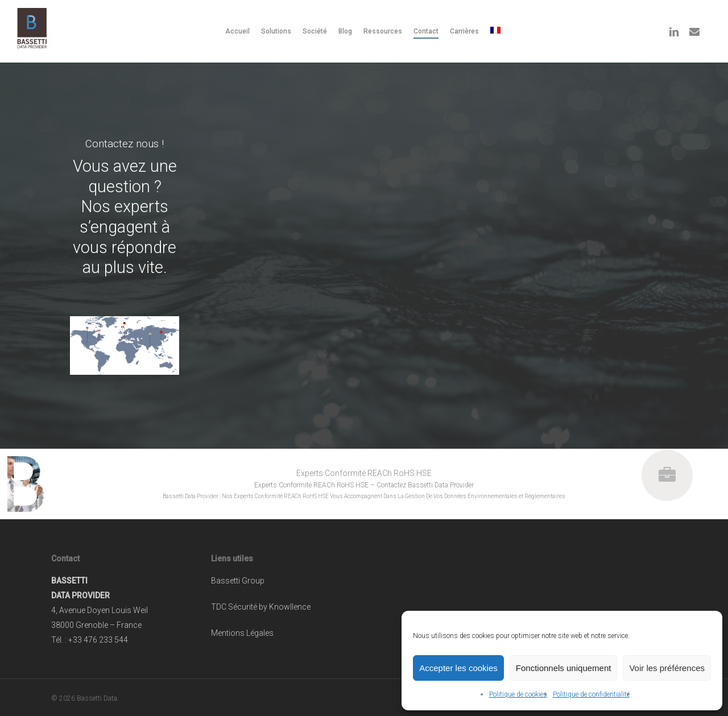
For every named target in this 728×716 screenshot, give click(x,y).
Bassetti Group (238, 581)
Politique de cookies (518, 694)
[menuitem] (497, 31)
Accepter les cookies (458, 668)
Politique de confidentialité (591, 694)
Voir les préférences (667, 668)
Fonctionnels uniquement (564, 668)
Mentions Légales (242, 633)
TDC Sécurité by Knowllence (261, 607)
